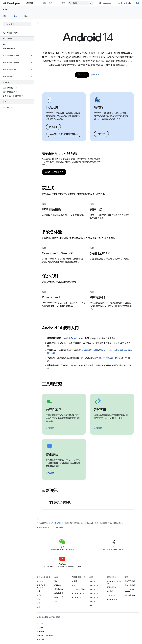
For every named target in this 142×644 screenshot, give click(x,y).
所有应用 (53, 127)
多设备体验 (52, 232)
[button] (15, 55)
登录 (137, 3)
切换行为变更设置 (105, 358)
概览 (5, 16)
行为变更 (52, 107)
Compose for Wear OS (58, 253)
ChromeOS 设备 (78, 589)
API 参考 (110, 591)
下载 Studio (111, 595)
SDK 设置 (124, 343)
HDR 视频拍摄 (51, 209)
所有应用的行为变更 (88, 350)
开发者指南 (111, 587)
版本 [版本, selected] (16, 16)
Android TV (76, 597)
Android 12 (94, 593)
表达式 (48, 188)
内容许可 (61, 523)
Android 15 (94, 581)
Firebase (40, 631)
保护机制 (50, 276)
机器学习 (58, 585)
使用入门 (82, 75)
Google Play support (129, 590)
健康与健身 (59, 589)
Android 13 (94, 589)
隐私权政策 (59, 597)
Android (40, 581)
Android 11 (94, 597)
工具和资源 (52, 384)
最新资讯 (50, 491)
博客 (39, 603)
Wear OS (75, 585)
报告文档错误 (130, 585)
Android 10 (94, 601)
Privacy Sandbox (53, 297)
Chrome (40, 627)
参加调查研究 (130, 595)
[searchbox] (17, 24)
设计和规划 (48, 3)
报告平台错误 (130, 581)
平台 (5, 10)
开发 (64, 3)
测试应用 (95, 75)
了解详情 (101, 134)
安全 (39, 591)
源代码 (39, 595)
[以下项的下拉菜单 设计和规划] (56, 3)
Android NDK (112, 599)
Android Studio (125, 3)
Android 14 (94, 585)
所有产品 (40, 639)
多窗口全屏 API (100, 253)
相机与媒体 (59, 593)
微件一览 (96, 209)
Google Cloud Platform (46, 635)
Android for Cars (79, 593)
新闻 (39, 599)
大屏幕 (75, 581)
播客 (39, 607)
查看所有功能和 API (54, 172)
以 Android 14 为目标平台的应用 (65, 134)
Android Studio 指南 (114, 582)
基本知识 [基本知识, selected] (30, 3)
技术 (26, 16)
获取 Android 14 (76, 338)
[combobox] (81, 3)
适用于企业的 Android (42, 586)
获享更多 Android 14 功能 (59, 153)
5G (56, 601)
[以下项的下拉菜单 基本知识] (37, 3)
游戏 (56, 581)
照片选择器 (98, 297)
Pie (91, 605)
